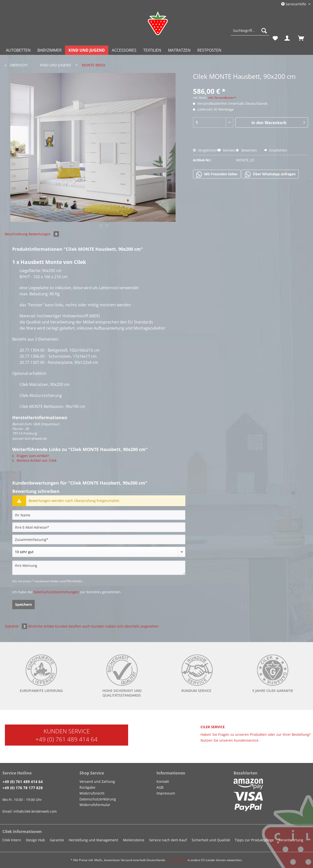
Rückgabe (87, 787)
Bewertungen (44, 234)
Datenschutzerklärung (98, 799)
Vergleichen (205, 150)
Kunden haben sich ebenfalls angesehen (125, 626)
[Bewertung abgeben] (99, 552)
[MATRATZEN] (179, 50)
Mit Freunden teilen (217, 174)
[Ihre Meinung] (99, 568)
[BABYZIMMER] (50, 50)
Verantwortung (291, 840)
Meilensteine (134, 840)
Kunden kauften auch (73, 626)
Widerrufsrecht (92, 793)
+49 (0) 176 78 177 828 (23, 788)
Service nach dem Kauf (168, 840)
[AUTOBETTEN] (18, 50)
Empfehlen (276, 150)
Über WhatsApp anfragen (270, 174)
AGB (160, 787)
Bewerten (247, 150)
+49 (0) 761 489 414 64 (67, 739)
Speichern (23, 604)
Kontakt (163, 781)
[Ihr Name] (99, 515)
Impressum (166, 793)
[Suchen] (264, 31)
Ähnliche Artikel (41, 626)
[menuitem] (250, 33)
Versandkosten (177, 860)
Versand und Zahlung (97, 781)
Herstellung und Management (93, 840)
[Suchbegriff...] (250, 31)
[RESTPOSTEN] (209, 50)
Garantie (57, 840)
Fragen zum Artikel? (31, 456)
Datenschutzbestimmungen (56, 592)
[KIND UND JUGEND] (87, 50)
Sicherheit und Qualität (211, 840)
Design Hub (35, 840)
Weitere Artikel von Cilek (34, 460)
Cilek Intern (12, 840)
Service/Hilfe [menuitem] (294, 4)
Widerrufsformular (95, 805)
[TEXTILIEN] (152, 50)
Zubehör (17, 626)
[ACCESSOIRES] (124, 50)
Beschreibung (16, 234)
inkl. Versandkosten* (222, 98)
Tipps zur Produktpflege (254, 840)
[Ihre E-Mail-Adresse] (99, 527)
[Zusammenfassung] (99, 539)
